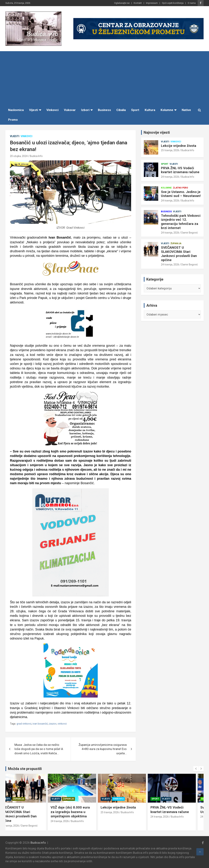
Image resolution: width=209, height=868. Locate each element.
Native (186, 110)
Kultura (150, 110)
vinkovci (62, 724)
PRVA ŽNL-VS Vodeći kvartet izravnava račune (180, 170)
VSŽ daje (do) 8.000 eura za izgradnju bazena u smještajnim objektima (78, 812)
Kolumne (167, 110)
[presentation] (196, 769)
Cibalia (121, 110)
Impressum (152, 3)
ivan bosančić (40, 724)
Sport (135, 110)
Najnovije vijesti (157, 132)
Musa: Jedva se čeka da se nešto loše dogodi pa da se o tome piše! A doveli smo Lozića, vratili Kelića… (39, 749)
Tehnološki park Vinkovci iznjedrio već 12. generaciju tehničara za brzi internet (181, 222)
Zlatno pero (180, 188)
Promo (13, 120)
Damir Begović (190, 233)
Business (104, 110)
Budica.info (38, 843)
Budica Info (36, 156)
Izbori (85, 110)
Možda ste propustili (25, 769)
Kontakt (138, 3)
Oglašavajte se (122, 3)
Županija (176, 243)
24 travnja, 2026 (170, 177)
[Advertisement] (104, 78)
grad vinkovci (24, 724)
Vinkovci (52, 110)
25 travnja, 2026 (170, 150)
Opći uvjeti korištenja (173, 3)
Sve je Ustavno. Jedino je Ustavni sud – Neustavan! (181, 194)
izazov (53, 724)
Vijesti (34, 110)
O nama (192, 3)
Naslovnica (16, 110)
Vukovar (70, 110)
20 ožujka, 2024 (19, 156)
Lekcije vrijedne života (179, 146)
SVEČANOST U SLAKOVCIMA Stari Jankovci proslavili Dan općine (179, 254)
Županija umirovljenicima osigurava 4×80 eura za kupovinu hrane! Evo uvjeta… (103, 749)
